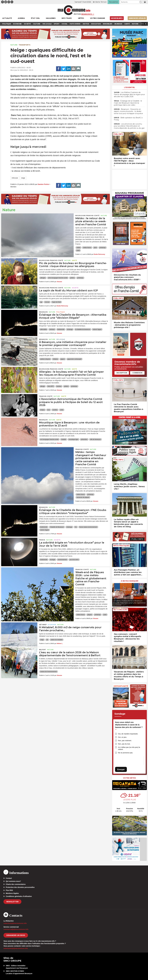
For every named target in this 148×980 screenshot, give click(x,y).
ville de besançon (95, 439)
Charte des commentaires (16, 884)
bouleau (59, 386)
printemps (103, 248)
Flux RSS (9, 890)
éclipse (42, 410)
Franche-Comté (46, 396)
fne (76, 527)
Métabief (43, 625)
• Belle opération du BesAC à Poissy (128, 119)
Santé (74, 260)
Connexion (137, 373)
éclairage (70, 329)
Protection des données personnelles (20, 887)
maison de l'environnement (49, 672)
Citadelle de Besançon (57, 527)
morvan (47, 302)
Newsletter (12, 902)
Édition (77, 14)
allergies (43, 278)
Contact (9, 878)
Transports (24, 45)
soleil (78, 250)
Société (75, 288)
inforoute (15, 178)
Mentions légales (12, 893)
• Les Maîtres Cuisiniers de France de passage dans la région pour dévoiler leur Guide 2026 (129, 94)
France (42, 540)
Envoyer (121, 769)
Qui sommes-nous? (13, 881)
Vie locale (61, 339)
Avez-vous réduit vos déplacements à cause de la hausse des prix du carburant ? (129, 726)
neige (23, 178)
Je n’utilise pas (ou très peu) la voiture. (129, 748)
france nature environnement (88, 527)
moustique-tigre (73, 439)
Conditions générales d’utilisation (19, 896)
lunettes (55, 410)
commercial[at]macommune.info (16, 929)
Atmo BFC (51, 386)
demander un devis (16, 935)
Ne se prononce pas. (126, 753)
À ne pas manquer (130, 581)
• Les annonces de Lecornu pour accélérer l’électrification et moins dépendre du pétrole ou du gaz (129, 126)
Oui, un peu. (122, 737)
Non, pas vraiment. (125, 741)
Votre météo (129, 778)
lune (49, 410)
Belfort (43, 650)
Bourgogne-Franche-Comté (87, 216)
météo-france (87, 248)
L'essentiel (130, 87)
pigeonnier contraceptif (74, 359)
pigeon (63, 359)
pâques (90, 615)
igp (41, 302)
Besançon (43, 312)
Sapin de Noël (56, 302)
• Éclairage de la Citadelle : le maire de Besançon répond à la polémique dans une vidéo (128, 103)
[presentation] (114, 594)
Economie (52, 625)
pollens (72, 278)
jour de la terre (74, 560)
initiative (55, 359)
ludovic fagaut (97, 329)
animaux (52, 329)
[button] (141, 2)
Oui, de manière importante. (128, 734)
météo (78, 248)
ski (47, 640)
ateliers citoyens (45, 359)
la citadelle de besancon (83, 329)
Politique (61, 312)
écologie (53, 560)
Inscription (122, 373)
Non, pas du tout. (124, 744)
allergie (42, 386)
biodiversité (61, 329)
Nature (14, 45)
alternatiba (43, 329)
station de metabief (56, 640)
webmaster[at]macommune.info (16, 948)
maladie (64, 439)
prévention (84, 439)
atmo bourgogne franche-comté (58, 278)
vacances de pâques (83, 497)
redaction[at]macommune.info (15, 923)
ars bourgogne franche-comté (49, 439)
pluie (95, 248)
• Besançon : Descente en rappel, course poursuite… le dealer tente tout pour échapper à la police (128, 111)
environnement (62, 560)
